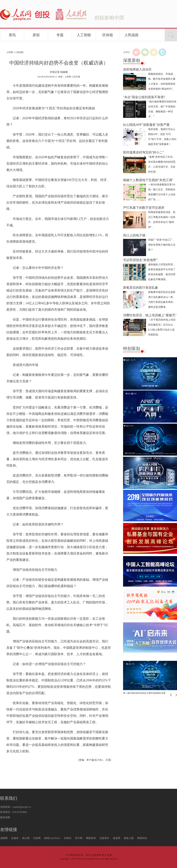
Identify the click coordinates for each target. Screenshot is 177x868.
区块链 (108, 35)
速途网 (117, 838)
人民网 (10, 52)
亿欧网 (37, 838)
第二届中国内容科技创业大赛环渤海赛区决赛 (144, 693)
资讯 (12, 35)
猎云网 (26, 838)
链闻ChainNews (52, 838)
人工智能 (84, 35)
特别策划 (132, 349)
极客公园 (129, 838)
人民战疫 (132, 35)
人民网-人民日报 (72, 77)
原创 (36, 35)
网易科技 (142, 838)
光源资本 (104, 838)
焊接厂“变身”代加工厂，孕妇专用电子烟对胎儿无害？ (162, 245)
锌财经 (68, 838)
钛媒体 (15, 838)
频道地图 (5, 817)
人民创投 (19, 52)
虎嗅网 (4, 838)
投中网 (79, 838)
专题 (60, 35)
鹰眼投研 (91, 838)
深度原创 (132, 60)
